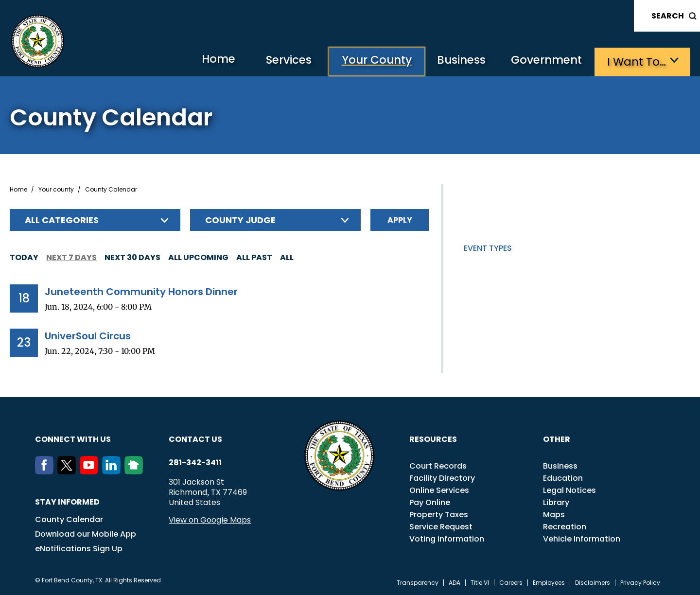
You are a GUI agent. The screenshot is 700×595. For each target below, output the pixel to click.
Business (457, 61)
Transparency (418, 582)
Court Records (438, 465)
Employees (549, 582)
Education (563, 478)
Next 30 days (132, 257)
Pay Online (430, 502)
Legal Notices (569, 490)
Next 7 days (71, 257)
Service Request (441, 526)
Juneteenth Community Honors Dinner (141, 291)
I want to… (637, 61)
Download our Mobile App (86, 534)
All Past (254, 257)
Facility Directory (442, 478)
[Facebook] (46, 471)
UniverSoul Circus (88, 335)
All (287, 257)
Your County (369, 61)
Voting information (447, 538)
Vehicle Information (582, 538)
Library (556, 502)
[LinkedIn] (113, 471)
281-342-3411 (195, 462)
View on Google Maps (210, 519)
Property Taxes (439, 514)
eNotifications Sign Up (79, 548)
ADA (455, 582)
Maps (554, 514)
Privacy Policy (640, 582)
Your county (56, 189)
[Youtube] (91, 471)
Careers (511, 582)
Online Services (439, 490)
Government (545, 61)
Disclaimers (593, 582)
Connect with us (73, 439)
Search (668, 16)
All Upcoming (198, 257)
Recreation (565, 526)
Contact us (195, 439)
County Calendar (69, 519)
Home (206, 61)
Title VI (480, 582)
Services (279, 61)
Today (24, 257)
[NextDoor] (136, 471)
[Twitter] (69, 471)
